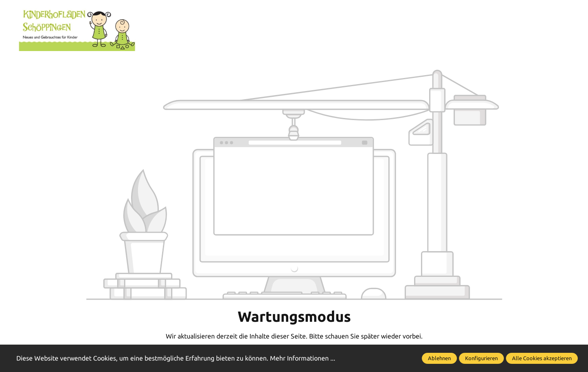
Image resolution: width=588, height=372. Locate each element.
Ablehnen (439, 358)
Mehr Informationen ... (303, 358)
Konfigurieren (481, 358)
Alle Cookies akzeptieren (542, 358)
